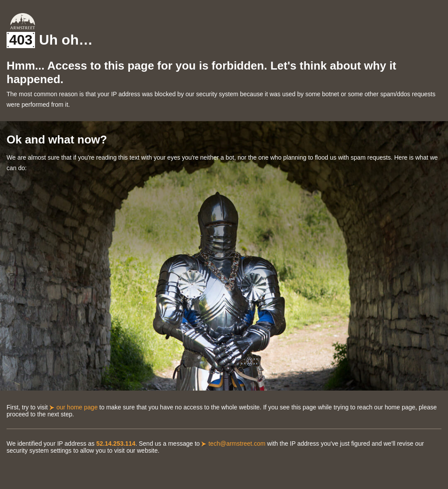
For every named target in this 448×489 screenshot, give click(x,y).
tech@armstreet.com (237, 444)
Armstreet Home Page (23, 21)
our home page (77, 407)
